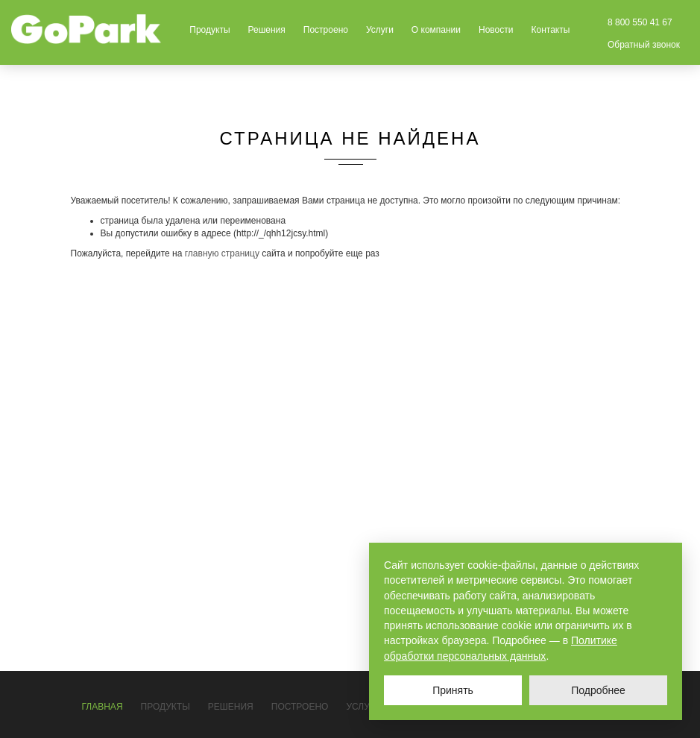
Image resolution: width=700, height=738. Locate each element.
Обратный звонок (644, 45)
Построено (326, 30)
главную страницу (222, 253)
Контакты (550, 30)
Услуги (380, 30)
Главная (103, 707)
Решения (267, 30)
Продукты (209, 30)
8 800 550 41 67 (640, 22)
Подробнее (598, 690)
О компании (436, 30)
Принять (453, 690)
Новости (496, 30)
